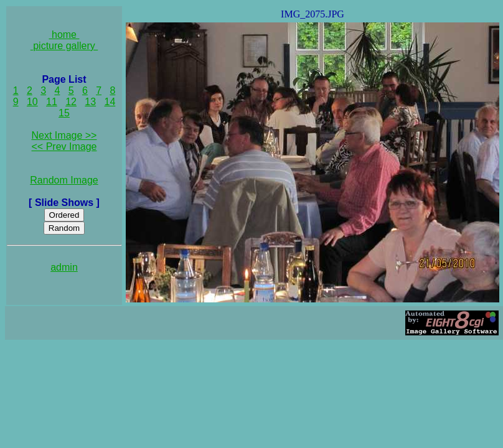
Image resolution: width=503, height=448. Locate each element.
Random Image (64, 180)
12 (71, 102)
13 (90, 102)
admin (64, 267)
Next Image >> (64, 135)
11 (52, 102)
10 (32, 102)
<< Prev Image (64, 147)
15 (64, 113)
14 (110, 102)
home (64, 35)
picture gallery (64, 46)
